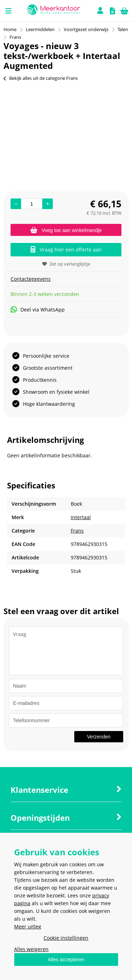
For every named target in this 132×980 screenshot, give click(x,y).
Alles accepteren (66, 960)
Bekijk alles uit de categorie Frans (41, 78)
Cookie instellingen (66, 938)
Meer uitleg (28, 926)
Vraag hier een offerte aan (66, 250)
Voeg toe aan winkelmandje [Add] (66, 230)
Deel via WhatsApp (38, 310)
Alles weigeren (31, 949)
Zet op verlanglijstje (66, 264)
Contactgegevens (31, 279)
